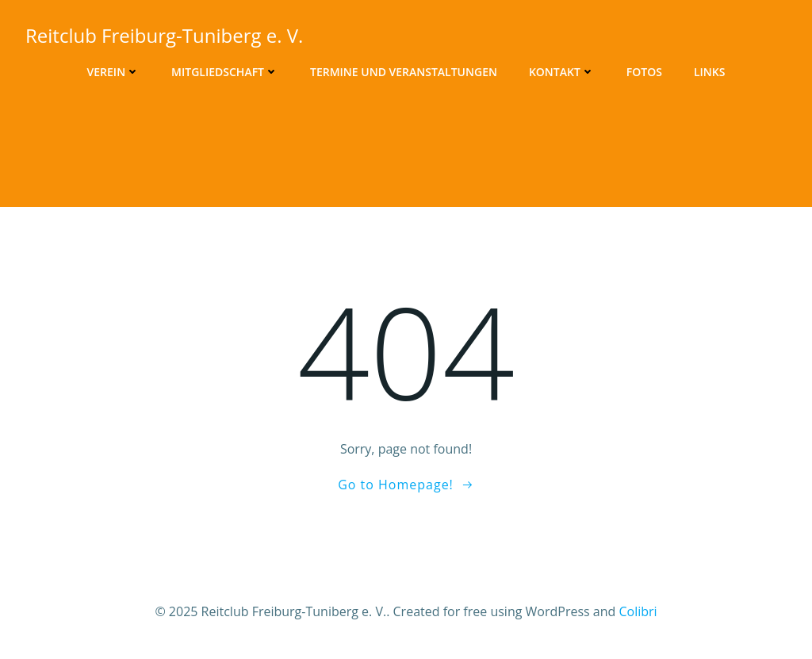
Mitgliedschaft (225, 72)
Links (709, 72)
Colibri (638, 611)
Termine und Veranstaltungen (404, 72)
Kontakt (562, 72)
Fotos (644, 72)
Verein (114, 72)
